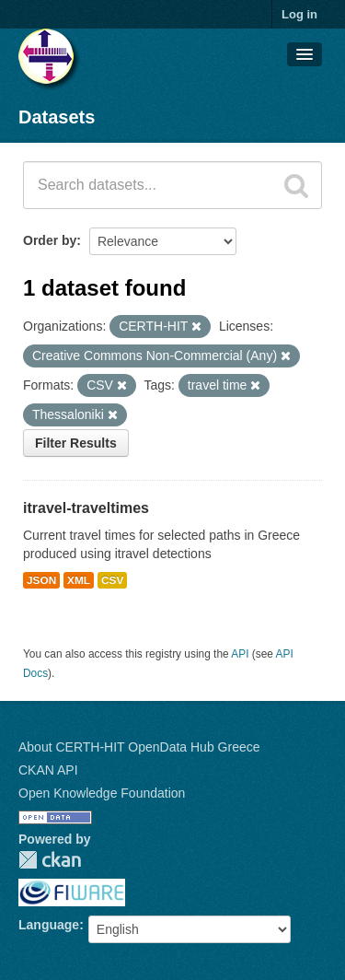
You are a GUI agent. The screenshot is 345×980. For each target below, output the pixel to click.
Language (49, 925)
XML (79, 580)
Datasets (57, 117)
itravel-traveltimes (86, 508)
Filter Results (76, 443)
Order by (50, 240)
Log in (299, 14)
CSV (112, 580)
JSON (41, 580)
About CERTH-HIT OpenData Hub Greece (139, 747)
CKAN (50, 860)
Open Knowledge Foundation (102, 793)
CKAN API (48, 770)
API (240, 654)
